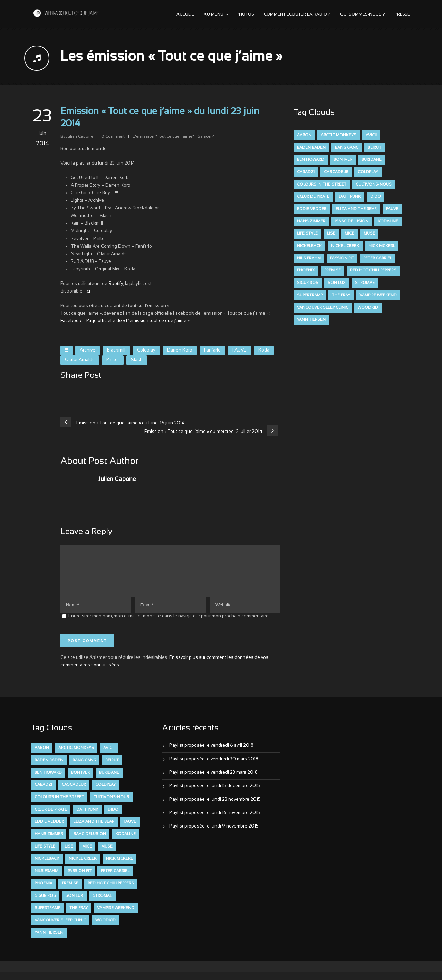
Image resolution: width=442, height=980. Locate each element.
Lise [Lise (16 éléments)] (331, 234)
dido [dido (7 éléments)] (376, 197)
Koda (264, 350)
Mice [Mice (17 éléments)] (349, 234)
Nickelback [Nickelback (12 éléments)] (309, 246)
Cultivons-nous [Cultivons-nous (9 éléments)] (374, 185)
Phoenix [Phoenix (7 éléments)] (306, 270)
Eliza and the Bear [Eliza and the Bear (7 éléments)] (356, 209)
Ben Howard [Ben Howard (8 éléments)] (311, 160)
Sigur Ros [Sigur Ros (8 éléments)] (308, 283)
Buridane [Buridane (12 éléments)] (372, 160)
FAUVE (239, 350)
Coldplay (146, 350)
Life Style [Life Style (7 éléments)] (307, 234)
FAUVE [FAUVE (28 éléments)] (392, 209)
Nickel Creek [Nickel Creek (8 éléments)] (345, 246)
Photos (245, 14)
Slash (137, 360)
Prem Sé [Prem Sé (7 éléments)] (333, 270)
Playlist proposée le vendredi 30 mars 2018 (214, 768)
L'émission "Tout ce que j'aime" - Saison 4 (174, 137)
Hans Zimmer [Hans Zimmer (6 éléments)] (311, 221)
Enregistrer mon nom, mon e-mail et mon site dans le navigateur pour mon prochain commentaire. (169, 625)
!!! (66, 350)
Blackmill (116, 350)
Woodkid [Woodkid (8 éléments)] (368, 308)
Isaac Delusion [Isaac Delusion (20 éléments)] (352, 221)
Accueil (185, 14)
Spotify (116, 284)
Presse (402, 14)
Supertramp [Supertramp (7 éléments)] (310, 295)
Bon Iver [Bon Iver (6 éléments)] (343, 160)
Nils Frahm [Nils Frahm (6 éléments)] (309, 258)
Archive (88, 350)
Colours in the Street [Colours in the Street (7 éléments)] (322, 185)
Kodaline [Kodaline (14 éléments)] (388, 221)
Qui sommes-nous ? (363, 14)
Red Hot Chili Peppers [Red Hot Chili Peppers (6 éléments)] (373, 270)
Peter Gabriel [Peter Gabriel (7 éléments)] (378, 258)
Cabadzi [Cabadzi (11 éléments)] (306, 172)
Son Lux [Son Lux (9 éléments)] (337, 283)
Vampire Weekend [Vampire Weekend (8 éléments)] (378, 295)
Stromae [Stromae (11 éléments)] (365, 283)
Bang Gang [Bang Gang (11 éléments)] (347, 148)
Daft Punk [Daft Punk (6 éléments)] (350, 197)
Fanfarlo (212, 350)
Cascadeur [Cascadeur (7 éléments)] (336, 172)
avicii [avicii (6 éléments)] (371, 135)
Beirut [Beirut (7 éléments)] (374, 148)
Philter (113, 360)
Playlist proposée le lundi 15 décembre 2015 (215, 794)
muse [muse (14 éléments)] (369, 234)
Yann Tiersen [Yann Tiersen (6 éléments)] (311, 320)
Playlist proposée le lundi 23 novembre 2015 (215, 808)
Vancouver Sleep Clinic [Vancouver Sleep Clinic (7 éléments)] (323, 308)
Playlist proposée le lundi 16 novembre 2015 (215, 821)
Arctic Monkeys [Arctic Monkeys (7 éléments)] (339, 135)
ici (88, 291)
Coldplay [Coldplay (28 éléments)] (368, 172)
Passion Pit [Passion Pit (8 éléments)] (342, 258)
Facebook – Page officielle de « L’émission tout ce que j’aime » (125, 321)
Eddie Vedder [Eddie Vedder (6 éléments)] (312, 209)
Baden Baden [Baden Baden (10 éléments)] (311, 148)
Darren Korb (180, 350)
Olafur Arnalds (80, 360)
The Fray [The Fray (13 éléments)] (341, 295)
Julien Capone (80, 137)
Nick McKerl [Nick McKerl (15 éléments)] (382, 246)
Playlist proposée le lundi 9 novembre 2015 (214, 835)
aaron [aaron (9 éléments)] (304, 135)
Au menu (214, 14)
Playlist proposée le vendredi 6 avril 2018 (211, 754)
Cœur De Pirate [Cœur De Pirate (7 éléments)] (313, 197)
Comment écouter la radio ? (297, 14)
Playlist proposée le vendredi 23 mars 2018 (213, 781)
